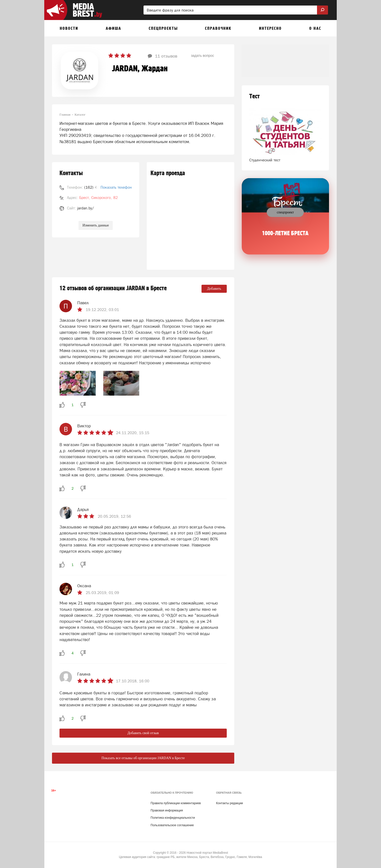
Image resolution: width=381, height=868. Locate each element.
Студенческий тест (265, 160)
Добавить (214, 289)
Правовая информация (167, 810)
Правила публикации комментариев (176, 803)
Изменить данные (96, 225)
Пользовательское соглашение (172, 825)
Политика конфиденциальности (173, 818)
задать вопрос (203, 56)
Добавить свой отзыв (143, 733)
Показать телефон (116, 187)
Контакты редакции (229, 803)
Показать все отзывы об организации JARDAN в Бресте (143, 758)
